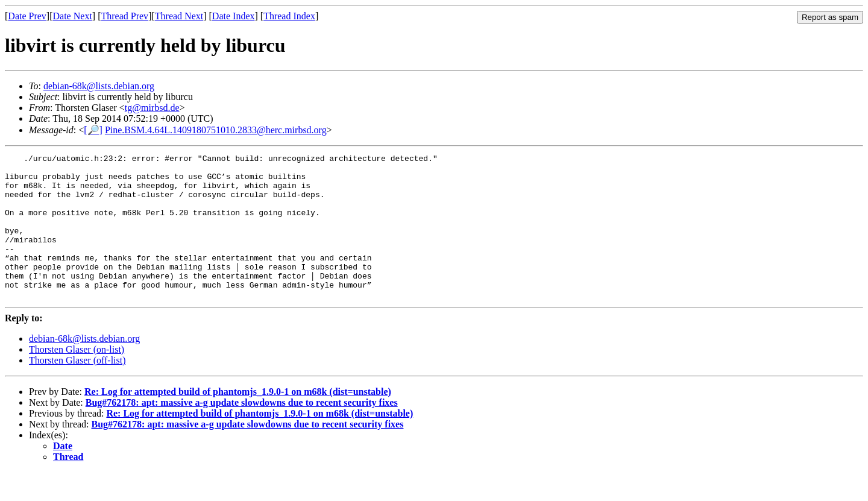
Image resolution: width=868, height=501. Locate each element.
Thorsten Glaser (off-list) (77, 389)
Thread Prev (124, 16)
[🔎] (93, 130)
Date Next (73, 16)
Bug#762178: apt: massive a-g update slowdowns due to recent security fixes (242, 431)
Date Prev (27, 16)
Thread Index (289, 16)
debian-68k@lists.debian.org (99, 86)
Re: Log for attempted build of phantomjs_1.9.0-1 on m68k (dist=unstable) (238, 421)
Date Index (234, 16)
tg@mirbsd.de (152, 108)
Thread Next (179, 16)
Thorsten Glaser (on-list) (77, 378)
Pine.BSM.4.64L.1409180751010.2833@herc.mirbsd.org (216, 130)
